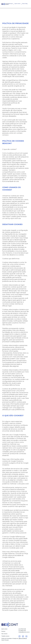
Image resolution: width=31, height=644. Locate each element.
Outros (24, 4)
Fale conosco (4, 634)
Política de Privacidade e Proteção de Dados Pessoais (10, 639)
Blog (26, 4)
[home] (5, 4)
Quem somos (17, 4)
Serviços (11, 4)
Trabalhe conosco (5, 636)
